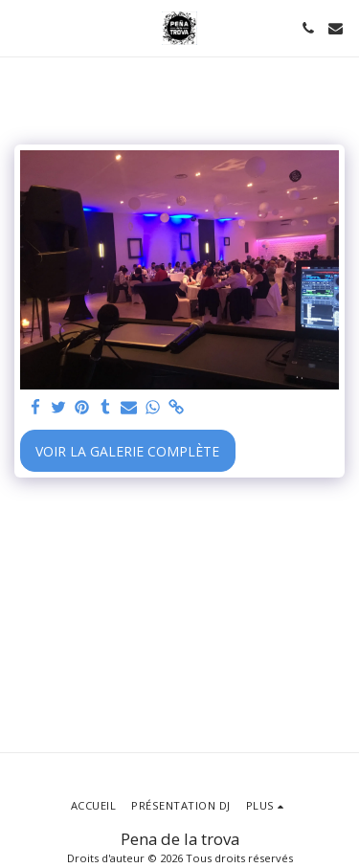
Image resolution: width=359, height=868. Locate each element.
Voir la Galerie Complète (127, 451)
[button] (21, 27)
